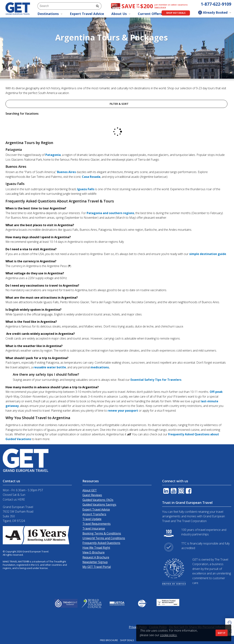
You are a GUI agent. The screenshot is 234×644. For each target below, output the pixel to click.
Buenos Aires (66, 172)
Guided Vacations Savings (99, 505)
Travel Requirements (97, 524)
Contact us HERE (14, 499)
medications (100, 367)
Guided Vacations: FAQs (98, 500)
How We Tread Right (96, 548)
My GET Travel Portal (97, 567)
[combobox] (65, 6)
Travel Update (92, 519)
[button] (230, 623)
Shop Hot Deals (176, 13)
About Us (121, 14)
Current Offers (152, 14)
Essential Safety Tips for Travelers (156, 380)
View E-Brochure (94, 552)
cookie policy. (169, 635)
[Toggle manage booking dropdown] (215, 13)
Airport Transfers (94, 514)
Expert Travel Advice (87, 14)
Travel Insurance (94, 528)
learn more (160, 7)
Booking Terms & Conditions (102, 533)
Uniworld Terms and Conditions (104, 538)
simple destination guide (208, 254)
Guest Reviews (92, 495)
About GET (90, 490)
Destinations (50, 14)
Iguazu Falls (86, 189)
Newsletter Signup (95, 562)
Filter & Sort (116, 104)
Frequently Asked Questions (101, 543)
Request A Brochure (96, 557)
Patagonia (53, 155)
